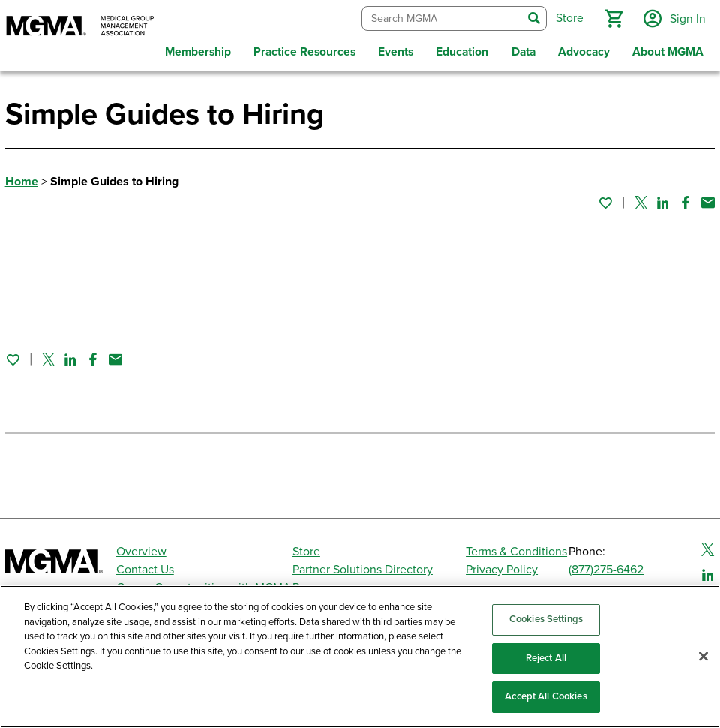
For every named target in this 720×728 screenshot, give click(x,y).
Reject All (546, 658)
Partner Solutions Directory (363, 569)
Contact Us (145, 569)
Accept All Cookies (546, 696)
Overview (141, 551)
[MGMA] (80, 27)
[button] (613, 18)
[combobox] (441, 18)
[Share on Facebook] (685, 202)
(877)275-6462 (606, 569)
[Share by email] (708, 202)
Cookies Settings (546, 619)
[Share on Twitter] (641, 202)
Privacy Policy (502, 569)
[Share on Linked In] (663, 202)
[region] (360, 657)
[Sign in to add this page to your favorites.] (605, 202)
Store (306, 551)
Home (22, 181)
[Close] (703, 657)
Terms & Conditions (516, 551)
